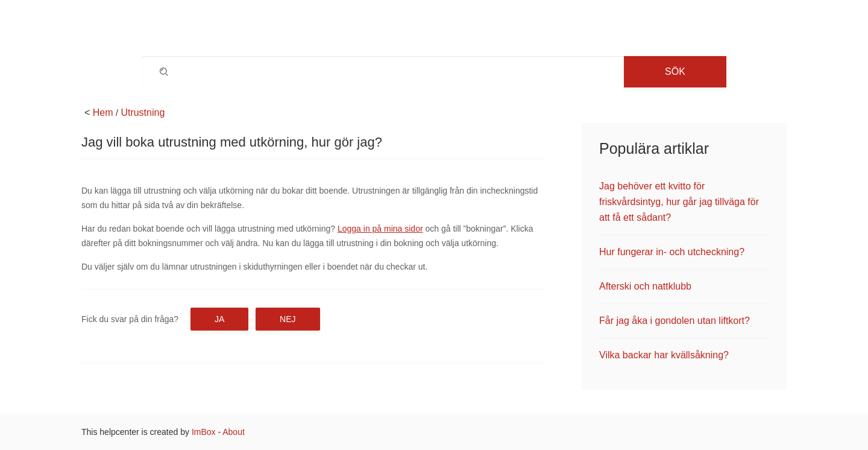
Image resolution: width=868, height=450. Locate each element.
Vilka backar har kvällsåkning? (664, 355)
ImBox (204, 432)
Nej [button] (288, 319)
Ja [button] (219, 319)
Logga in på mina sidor (380, 229)
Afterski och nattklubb (645, 286)
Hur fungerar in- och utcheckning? (672, 252)
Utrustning (143, 112)
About (234, 432)
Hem (103, 112)
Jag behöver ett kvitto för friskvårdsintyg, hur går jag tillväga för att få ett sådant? (679, 202)
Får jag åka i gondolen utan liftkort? (675, 321)
